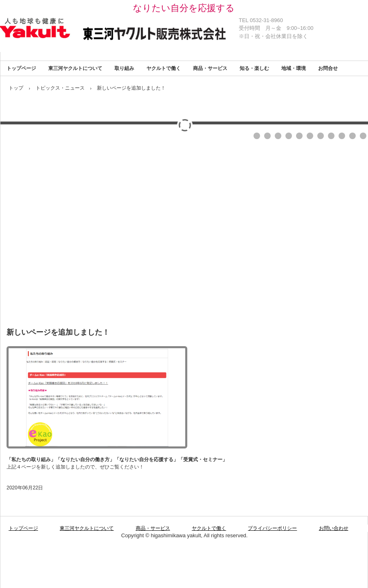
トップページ (21, 68)
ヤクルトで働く (164, 68)
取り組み (124, 68)
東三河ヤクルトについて (75, 68)
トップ (16, 88)
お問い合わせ (334, 528)
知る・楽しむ (254, 68)
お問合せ (328, 68)
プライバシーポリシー (272, 528)
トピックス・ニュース (60, 88)
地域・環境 (294, 68)
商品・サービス (210, 68)
